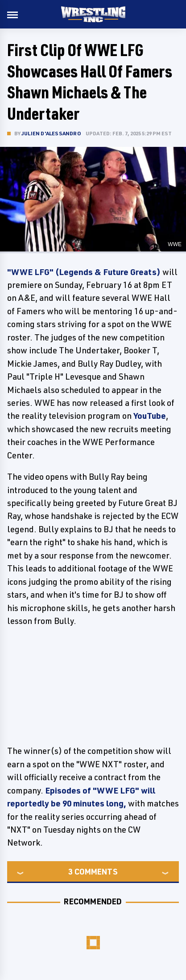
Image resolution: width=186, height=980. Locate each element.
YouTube (150, 416)
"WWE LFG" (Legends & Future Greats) (84, 272)
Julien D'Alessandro (51, 133)
